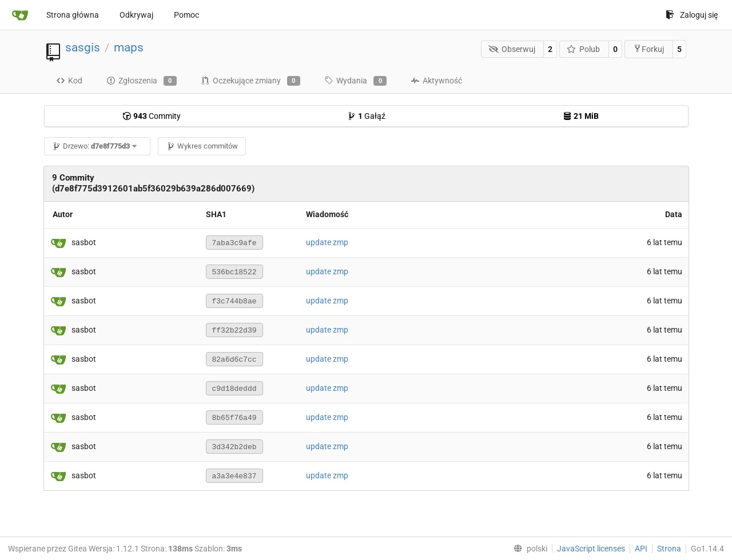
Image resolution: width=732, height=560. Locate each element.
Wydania (355, 81)
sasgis (83, 47)
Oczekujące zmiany (250, 81)
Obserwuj (512, 49)
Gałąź (366, 116)
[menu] (528, 549)
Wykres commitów (202, 146)
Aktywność (436, 81)
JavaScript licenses (591, 549)
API (641, 549)
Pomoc (186, 15)
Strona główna (73, 15)
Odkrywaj (136, 15)
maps (129, 47)
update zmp (327, 242)
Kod (69, 81)
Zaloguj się (692, 15)
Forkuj (649, 49)
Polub (584, 49)
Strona (669, 549)
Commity (152, 116)
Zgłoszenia (142, 81)
